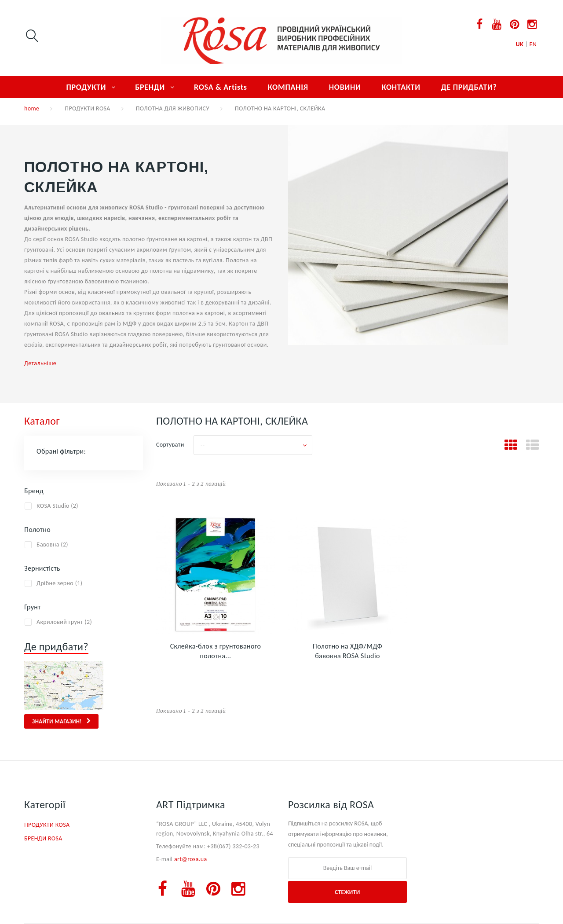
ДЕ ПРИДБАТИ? (469, 87)
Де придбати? (56, 647)
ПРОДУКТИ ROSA (87, 108)
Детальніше (40, 363)
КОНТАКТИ (401, 87)
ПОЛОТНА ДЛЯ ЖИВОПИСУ (173, 108)
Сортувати (170, 445)
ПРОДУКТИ (86, 87)
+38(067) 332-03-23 (233, 846)
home (32, 108)
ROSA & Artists (221, 87)
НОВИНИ (345, 87)
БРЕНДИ (150, 87)
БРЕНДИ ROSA (43, 838)
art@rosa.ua (191, 859)
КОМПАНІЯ (288, 87)
